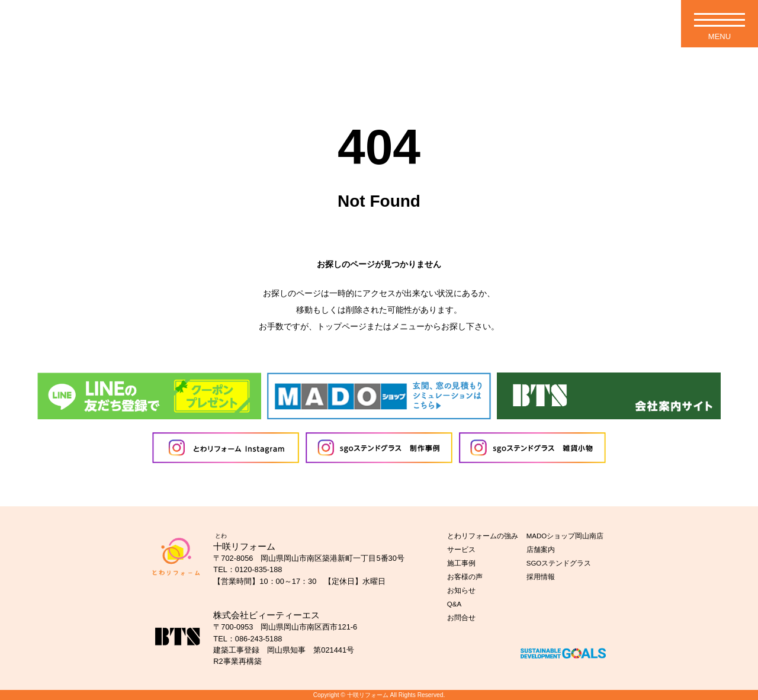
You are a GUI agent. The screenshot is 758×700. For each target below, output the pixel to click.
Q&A (454, 604)
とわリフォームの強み (483, 536)
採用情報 (541, 577)
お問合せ (461, 618)
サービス (461, 550)
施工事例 (461, 563)
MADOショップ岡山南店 (565, 536)
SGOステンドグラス (559, 563)
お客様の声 (465, 577)
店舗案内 (541, 550)
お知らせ (461, 590)
